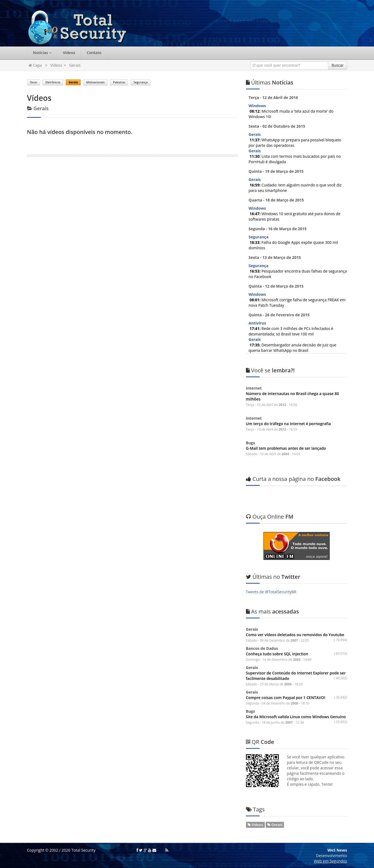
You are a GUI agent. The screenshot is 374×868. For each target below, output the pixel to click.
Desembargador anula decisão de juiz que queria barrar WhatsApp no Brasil (293, 348)
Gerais (75, 65)
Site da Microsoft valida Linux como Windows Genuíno (296, 717)
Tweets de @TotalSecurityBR (271, 592)
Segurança (140, 82)
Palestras (119, 82)
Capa (35, 65)
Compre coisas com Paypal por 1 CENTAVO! (286, 698)
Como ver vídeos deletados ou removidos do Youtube (295, 635)
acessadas (272, 611)
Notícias (42, 53)
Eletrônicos (53, 82)
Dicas (34, 82)
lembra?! (270, 370)
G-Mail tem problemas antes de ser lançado (286, 448)
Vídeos (69, 53)
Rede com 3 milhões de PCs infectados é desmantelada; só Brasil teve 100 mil (291, 331)
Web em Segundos (330, 861)
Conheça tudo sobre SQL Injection (277, 654)
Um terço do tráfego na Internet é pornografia (289, 424)
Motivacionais (95, 82)
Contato (94, 53)
